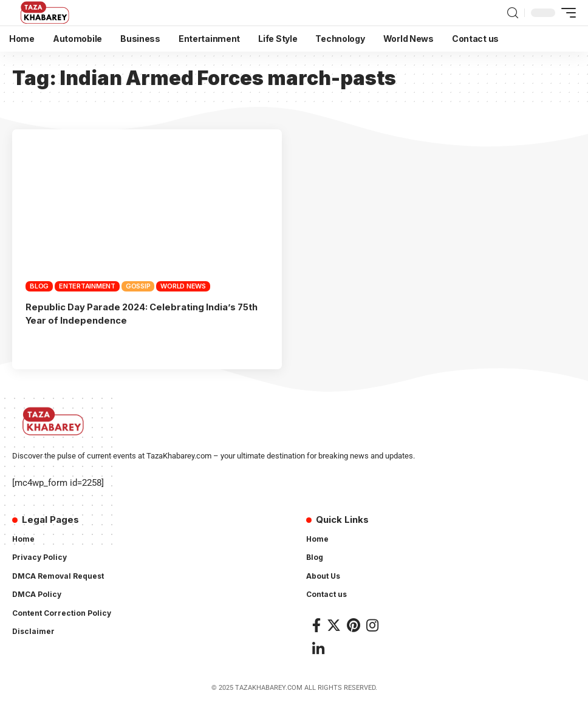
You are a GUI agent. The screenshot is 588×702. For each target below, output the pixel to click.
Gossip (138, 286)
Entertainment (87, 286)
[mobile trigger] (566, 13)
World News (183, 286)
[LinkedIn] (318, 648)
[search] (513, 13)
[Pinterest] (354, 624)
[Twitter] (334, 624)
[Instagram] (372, 624)
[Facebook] (316, 624)
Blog (39, 286)
